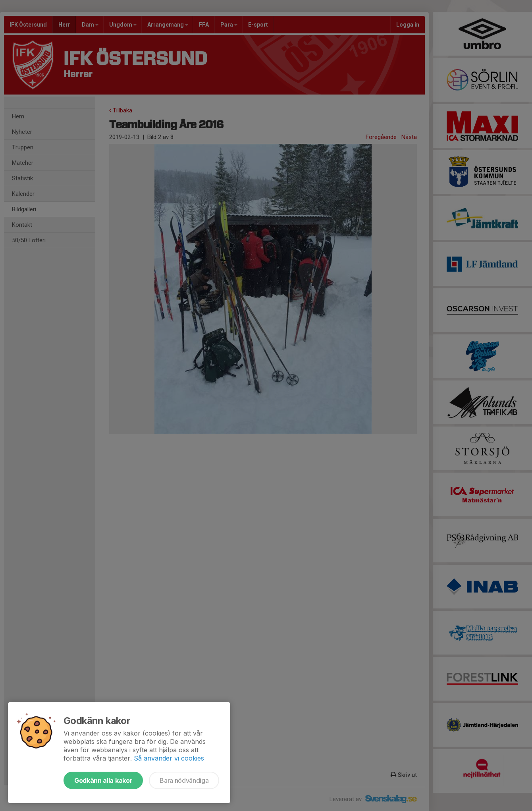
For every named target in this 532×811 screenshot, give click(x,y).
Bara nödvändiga (184, 780)
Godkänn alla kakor (103, 780)
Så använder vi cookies (169, 758)
